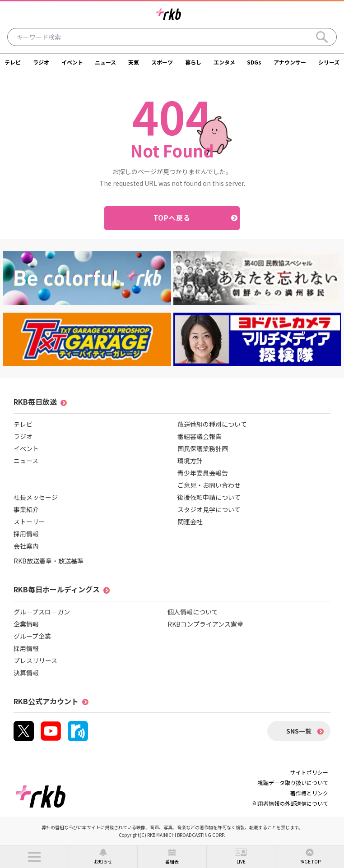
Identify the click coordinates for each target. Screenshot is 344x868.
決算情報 (26, 673)
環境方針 (190, 461)
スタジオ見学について (209, 509)
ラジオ (41, 62)
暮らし (193, 62)
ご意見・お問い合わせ (209, 485)
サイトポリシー (309, 772)
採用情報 (26, 534)
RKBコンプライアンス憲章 (205, 624)
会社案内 (26, 546)
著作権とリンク (309, 793)
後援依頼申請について (209, 497)
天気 (134, 62)
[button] (34, 857)
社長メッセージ (36, 497)
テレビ (13, 62)
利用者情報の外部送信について (290, 803)
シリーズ (329, 62)
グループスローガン (42, 612)
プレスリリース (35, 660)
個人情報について (193, 612)
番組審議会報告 (200, 436)
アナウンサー (290, 62)
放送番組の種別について (212, 424)
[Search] (322, 37)
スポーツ (162, 62)
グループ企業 (32, 636)
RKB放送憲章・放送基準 (49, 561)
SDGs (254, 62)
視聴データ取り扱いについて (293, 783)
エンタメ (224, 62)
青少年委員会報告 (203, 473)
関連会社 (190, 522)
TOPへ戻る (172, 218)
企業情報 (26, 624)
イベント (72, 62)
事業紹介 (26, 509)
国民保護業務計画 (203, 448)
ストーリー (29, 522)
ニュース (105, 62)
